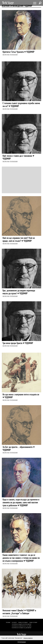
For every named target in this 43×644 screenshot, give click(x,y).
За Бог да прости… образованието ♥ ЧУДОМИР (19, 448)
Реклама (8, 622)
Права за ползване (23, 622)
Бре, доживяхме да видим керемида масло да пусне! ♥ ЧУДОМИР (19, 292)
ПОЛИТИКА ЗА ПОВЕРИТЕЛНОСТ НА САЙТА (22, 626)
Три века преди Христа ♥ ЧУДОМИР (18, 343)
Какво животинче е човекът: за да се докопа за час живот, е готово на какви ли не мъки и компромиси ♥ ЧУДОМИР (21, 558)
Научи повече (28, 638)
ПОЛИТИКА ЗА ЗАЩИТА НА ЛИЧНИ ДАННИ (22, 624)
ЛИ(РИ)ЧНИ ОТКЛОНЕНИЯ (10, 55)
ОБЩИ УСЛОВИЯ (33, 622)
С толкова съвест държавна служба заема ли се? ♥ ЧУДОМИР (21, 105)
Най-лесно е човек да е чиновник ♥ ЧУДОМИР (18, 157)
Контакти (14, 622)
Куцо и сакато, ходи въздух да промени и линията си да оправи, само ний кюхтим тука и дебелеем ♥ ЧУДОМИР (21, 502)
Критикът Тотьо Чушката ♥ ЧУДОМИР (18, 52)
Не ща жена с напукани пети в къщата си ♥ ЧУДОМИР (21, 396)
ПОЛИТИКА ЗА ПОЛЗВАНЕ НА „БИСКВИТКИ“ (21, 628)
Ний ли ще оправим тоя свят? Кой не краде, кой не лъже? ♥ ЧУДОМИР (19, 239)
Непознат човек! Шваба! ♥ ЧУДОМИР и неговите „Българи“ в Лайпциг (19, 612)
